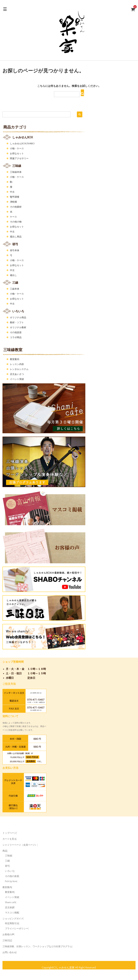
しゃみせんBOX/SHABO (22, 144)
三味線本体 (16, 172)
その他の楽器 (12, 876)
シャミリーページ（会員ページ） (20, 845)
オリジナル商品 (18, 318)
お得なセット (17, 154)
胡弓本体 (15, 251)
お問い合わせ (9, 952)
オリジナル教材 (18, 328)
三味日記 (7, 941)
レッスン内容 (17, 364)
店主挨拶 (10, 908)
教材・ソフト (17, 323)
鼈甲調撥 (15, 197)
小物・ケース (17, 149)
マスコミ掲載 (12, 913)
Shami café (10, 902)
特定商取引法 (12, 924)
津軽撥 (13, 202)
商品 (5, 851)
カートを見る (9, 839)
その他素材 (16, 207)
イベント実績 (17, 379)
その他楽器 (16, 333)
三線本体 (15, 289)
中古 (12, 192)
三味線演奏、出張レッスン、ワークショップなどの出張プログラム (37, 947)
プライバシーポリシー (17, 929)
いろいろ (10, 871)
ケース (13, 217)
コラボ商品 (16, 337)
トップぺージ (9, 833)
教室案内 (15, 359)
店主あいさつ (17, 374)
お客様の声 (8, 935)
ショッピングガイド (13, 919)
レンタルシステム (19, 369)
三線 (7, 861)
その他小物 (16, 222)
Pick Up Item (11, 881)
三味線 (8, 856)
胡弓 (7, 866)
